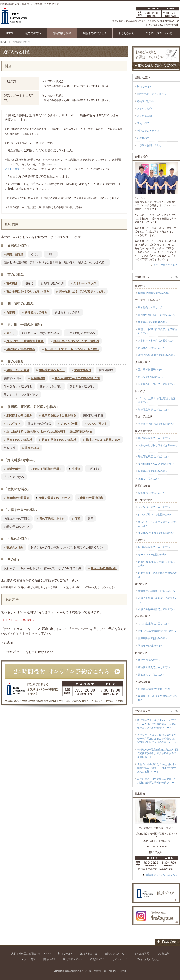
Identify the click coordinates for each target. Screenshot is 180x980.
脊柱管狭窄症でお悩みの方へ (154, 457)
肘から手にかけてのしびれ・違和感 (76, 341)
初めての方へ (144, 87)
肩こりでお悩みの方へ (150, 377)
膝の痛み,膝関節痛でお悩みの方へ (157, 533)
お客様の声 (143, 138)
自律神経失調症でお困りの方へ (155, 689)
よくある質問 (12, 169)
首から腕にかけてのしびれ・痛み (28, 291)
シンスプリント (97, 424)
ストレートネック (85, 283)
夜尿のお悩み (15, 547)
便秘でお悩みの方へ (149, 660)
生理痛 (76, 469)
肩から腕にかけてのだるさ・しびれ (82, 291)
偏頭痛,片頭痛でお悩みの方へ (154, 293)
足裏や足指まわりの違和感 (59, 440)
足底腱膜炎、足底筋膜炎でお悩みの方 (158, 575)
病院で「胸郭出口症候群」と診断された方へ (158, 331)
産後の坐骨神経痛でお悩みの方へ (156, 609)
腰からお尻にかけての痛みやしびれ (78, 378)
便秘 (78, 519)
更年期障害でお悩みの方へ (153, 638)
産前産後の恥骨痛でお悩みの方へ (156, 591)
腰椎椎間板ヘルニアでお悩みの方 (156, 464)
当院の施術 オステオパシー (153, 94)
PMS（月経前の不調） (48, 469)
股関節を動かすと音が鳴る (59, 415)
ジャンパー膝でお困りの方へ (154, 507)
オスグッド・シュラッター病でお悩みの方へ (158, 524)
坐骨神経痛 (38, 378)
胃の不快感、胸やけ (52, 519)
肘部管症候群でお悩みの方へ (154, 410)
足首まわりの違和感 (19, 440)
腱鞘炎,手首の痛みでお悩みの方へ (157, 424)
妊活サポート (15, 469)
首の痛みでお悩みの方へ (152, 348)
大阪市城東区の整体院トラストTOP (31, 954)
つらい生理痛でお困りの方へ (154, 624)
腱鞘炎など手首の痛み (21, 349)
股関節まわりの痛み (19, 415)
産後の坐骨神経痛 (91, 498)
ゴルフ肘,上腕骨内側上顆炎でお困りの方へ (157, 400)
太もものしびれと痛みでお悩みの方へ (158, 447)
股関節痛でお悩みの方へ (152, 493)
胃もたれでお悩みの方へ (152, 675)
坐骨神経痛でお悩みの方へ (153, 471)
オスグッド (13, 424)
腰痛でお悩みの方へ (149, 479)
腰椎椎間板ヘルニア (52, 370)
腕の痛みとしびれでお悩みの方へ (156, 384)
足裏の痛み (32, 448)
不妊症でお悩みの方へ (150, 646)
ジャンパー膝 (69, 424)
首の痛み (12, 283)
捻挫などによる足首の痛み (103, 440)
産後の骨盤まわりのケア (55, 498)
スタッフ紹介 (144, 109)
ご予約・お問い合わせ (149, 145)
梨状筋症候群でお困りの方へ (154, 438)
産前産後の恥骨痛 (18, 498)
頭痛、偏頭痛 (15, 254)
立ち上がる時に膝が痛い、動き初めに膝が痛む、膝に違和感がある (49, 432)
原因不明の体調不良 (104, 568)
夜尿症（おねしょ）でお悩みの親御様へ (158, 698)
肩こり (11, 333)
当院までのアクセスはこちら (162, 875)
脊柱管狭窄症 (83, 370)
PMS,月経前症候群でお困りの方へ (157, 631)
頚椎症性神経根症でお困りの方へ (156, 315)
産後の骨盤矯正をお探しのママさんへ (158, 600)
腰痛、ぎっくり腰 (18, 370)
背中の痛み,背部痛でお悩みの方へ (157, 355)
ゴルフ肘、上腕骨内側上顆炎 (25, 341)
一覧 (175, 277)
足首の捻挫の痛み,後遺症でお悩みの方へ (157, 564)
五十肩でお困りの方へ (150, 369)
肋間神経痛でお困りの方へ (153, 322)
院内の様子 (143, 123)
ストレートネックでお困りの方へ (156, 340)
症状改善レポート (73, 959)
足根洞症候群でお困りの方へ (154, 547)
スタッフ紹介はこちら (165, 265)
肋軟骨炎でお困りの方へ (152, 307)
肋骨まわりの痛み (36, 312)
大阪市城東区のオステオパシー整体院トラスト (87, 971)
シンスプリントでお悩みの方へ (155, 515)
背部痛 (11, 312)
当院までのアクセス (148, 131)
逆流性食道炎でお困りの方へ (154, 667)
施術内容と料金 (146, 101)
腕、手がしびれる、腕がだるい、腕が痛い (72, 349)
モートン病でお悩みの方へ (153, 555)
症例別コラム (98, 959)
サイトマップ (120, 959)
